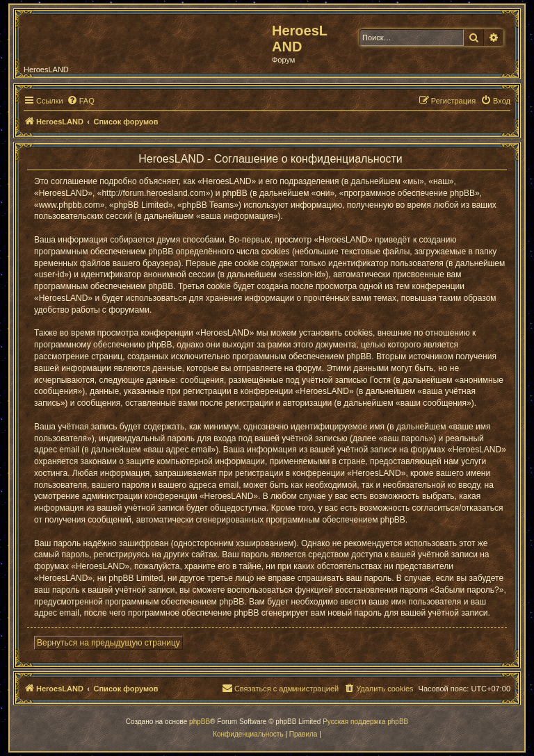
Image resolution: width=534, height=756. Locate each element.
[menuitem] (81, 101)
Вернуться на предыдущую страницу (108, 643)
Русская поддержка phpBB (365, 722)
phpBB (200, 722)
